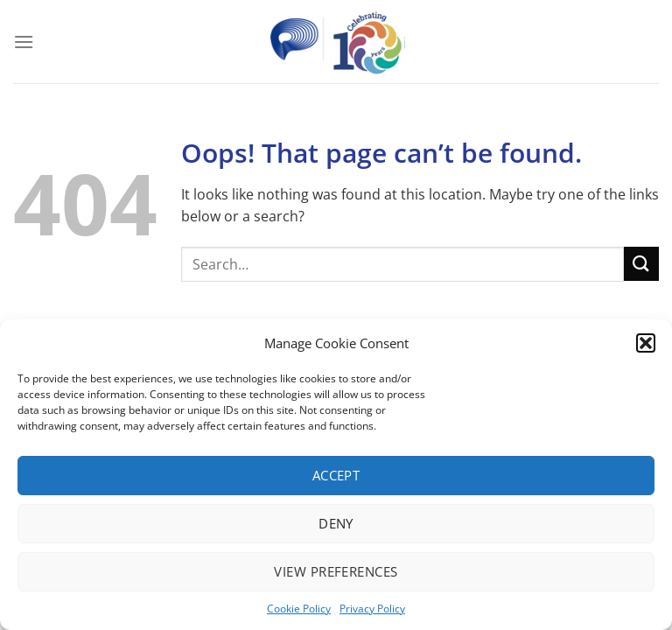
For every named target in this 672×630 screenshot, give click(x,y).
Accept (336, 475)
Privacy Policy (372, 609)
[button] (646, 343)
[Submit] (641, 264)
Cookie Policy (299, 609)
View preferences (336, 571)
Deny (336, 523)
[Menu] (24, 42)
